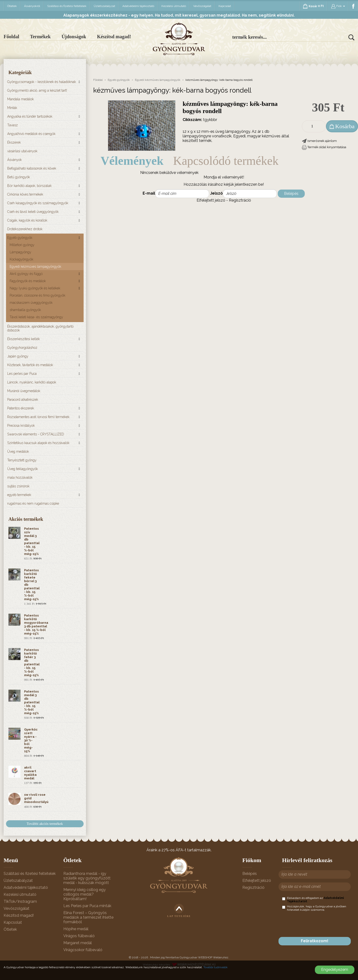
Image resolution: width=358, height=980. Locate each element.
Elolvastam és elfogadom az (313, 900)
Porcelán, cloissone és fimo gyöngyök (37, 295)
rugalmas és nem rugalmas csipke (33, 503)
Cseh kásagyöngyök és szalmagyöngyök (38, 203)
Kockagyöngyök (21, 259)
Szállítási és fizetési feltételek (67, 6)
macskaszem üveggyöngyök (31, 303)
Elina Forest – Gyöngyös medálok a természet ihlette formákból (88, 917)
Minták (12, 108)
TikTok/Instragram (20, 901)
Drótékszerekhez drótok (25, 229)
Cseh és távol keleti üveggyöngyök (33, 212)
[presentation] (319, 924)
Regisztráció (240, 200)
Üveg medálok (18, 452)
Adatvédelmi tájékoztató (138, 6)
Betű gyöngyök (19, 177)
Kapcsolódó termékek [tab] (226, 161)
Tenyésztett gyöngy (22, 460)
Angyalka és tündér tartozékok (30, 116)
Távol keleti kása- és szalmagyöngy (36, 317)
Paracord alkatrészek (23, 400)
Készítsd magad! (114, 37)
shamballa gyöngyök (25, 310)
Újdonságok (74, 37)
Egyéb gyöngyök (20, 238)
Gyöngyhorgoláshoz (22, 348)
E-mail (149, 193)
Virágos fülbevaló (79, 936)
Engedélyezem (335, 970)
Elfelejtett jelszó (211, 200)
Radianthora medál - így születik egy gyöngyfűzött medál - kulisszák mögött (87, 878)
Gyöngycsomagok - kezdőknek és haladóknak (42, 82)
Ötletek (12, 6)
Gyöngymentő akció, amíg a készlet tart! (37, 90)
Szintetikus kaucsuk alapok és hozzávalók (38, 443)
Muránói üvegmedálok (24, 391)
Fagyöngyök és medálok (28, 281)
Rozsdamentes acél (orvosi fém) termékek (38, 417)
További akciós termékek (45, 824)
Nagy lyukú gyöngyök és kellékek (35, 288)
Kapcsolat (225, 6)
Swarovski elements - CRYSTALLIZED (36, 434)
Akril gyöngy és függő (26, 274)
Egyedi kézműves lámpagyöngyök (35, 267)
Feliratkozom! (315, 941)
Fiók (338, 6)
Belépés (291, 194)
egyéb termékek (19, 495)
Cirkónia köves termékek (25, 194)
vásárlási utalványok (22, 151)
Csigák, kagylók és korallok (27, 220)
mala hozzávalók (20, 477)
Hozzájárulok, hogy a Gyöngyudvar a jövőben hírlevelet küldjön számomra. (314, 908)
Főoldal (11, 37)
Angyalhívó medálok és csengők (31, 134)
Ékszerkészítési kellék (23, 339)
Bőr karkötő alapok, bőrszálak (29, 186)
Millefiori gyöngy (22, 245)
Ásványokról (32, 6)
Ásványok (14, 160)
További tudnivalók (215, 967)
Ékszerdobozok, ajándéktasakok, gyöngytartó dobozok (40, 328)
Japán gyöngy (18, 356)
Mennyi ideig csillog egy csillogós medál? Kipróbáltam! (85, 894)
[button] (319, 141)
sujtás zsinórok (18, 486)
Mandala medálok (20, 99)
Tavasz (13, 125)
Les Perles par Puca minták (87, 906)
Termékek (40, 37)
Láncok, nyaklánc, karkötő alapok (32, 382)
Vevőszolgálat (202, 6)
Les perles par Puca (22, 374)
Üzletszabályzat (104, 6)
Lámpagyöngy (20, 252)
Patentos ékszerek (21, 408)
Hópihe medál (76, 929)
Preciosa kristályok (21, 426)
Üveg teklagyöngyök (23, 469)
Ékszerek (14, 142)
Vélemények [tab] (132, 161)
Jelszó (216, 193)
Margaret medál (78, 943)
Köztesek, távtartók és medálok (30, 365)
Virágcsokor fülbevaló (83, 950)
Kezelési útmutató (174, 6)
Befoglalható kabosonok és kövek (32, 168)
